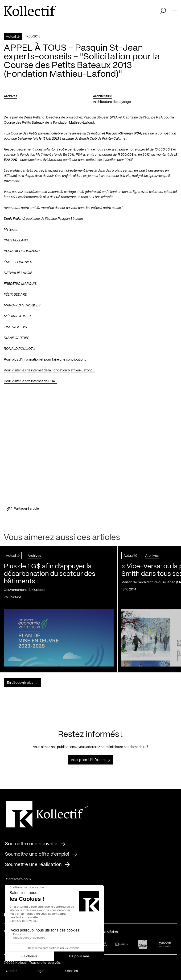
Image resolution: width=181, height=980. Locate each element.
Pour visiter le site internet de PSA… (31, 381)
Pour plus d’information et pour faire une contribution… (45, 360)
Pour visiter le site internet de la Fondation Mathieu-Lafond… (49, 370)
